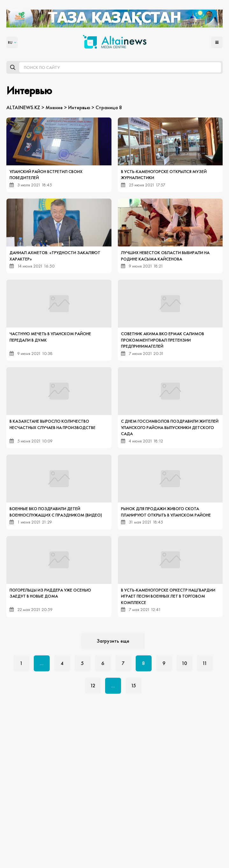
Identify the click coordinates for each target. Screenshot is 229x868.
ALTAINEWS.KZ (23, 107)
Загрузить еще (113, 641)
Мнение (54, 107)
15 (133, 686)
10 (184, 663)
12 (93, 686)
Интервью (79, 107)
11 (205, 663)
